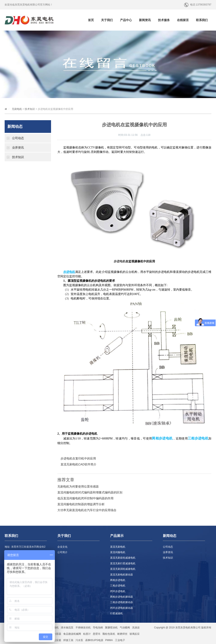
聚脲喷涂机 (111, 628)
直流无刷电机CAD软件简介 (78, 464)
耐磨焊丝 (122, 634)
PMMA (109, 640)
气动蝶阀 (125, 628)
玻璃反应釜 (55, 640)
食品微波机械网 (72, 634)
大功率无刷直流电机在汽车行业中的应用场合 (87, 510)
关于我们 (107, 20)
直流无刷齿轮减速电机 (123, 558)
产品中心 (126, 20)
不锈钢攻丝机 (83, 628)
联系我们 (202, 20)
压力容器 (56, 634)
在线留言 (183, 20)
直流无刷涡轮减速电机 (123, 569)
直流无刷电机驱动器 (121, 575)
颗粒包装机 (109, 634)
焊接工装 (68, 640)
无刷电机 (17, 109)
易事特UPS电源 (94, 640)
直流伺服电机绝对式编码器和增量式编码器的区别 (90, 492)
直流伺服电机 (118, 552)
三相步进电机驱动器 (121, 602)
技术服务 (164, 20)
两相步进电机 (118, 580)
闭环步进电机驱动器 (121, 608)
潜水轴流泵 (67, 628)
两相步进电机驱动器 (121, 597)
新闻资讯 (145, 20)
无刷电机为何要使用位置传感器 (78, 486)
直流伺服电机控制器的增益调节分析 (81, 504)
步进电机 (120, 261)
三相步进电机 (118, 586)
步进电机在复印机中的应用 (78, 458)
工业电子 (120, 640)
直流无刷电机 (118, 547)
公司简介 (62, 552)
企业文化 (62, 547)
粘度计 (87, 634)
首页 (91, 20)
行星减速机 (116, 613)
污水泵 (79, 640)
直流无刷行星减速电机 (123, 563)
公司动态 (18, 138)
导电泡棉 (98, 628)
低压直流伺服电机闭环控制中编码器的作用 (85, 498)
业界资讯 (18, 148)
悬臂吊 (97, 634)
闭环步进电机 (118, 591)
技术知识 (30, 109)
